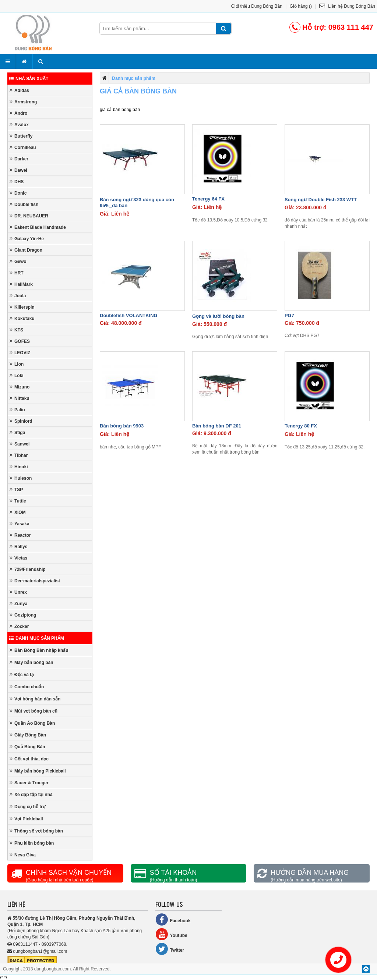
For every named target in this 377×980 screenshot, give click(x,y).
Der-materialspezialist (35, 581)
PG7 (289, 315)
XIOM (18, 512)
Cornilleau (23, 147)
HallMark (21, 284)
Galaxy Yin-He (27, 239)
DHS (17, 182)
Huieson (21, 478)
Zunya (18, 603)
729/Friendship (28, 569)
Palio (17, 410)
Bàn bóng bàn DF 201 (217, 426)
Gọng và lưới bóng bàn (218, 316)
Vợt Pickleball (26, 819)
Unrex (18, 592)
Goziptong (23, 615)
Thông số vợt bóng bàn (36, 831)
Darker (19, 159)
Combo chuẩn (27, 687)
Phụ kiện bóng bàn (32, 843)
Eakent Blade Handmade (38, 227)
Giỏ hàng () (301, 6)
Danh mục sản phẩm (37, 638)
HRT (17, 273)
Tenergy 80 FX (301, 426)
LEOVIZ (20, 353)
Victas (18, 558)
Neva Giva (23, 855)
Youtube (171, 934)
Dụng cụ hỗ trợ (27, 807)
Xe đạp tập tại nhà (31, 794)
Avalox (19, 125)
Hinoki (19, 467)
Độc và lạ (22, 674)
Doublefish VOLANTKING (129, 315)
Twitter (170, 949)
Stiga (17, 432)
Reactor (20, 535)
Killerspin (22, 307)
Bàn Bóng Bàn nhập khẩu (39, 650)
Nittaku (20, 398)
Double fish (24, 204)
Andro (18, 113)
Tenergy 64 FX (208, 199)
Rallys (18, 546)
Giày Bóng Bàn (28, 735)
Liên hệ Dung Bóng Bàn (347, 6)
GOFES (20, 341)
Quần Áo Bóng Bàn (32, 723)
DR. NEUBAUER (29, 216)
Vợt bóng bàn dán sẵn (35, 699)
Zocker (19, 626)
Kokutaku (22, 318)
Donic (18, 193)
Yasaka (20, 524)
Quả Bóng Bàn (27, 747)
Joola (18, 296)
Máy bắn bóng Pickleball (38, 771)
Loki (17, 375)
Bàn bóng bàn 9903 (122, 426)
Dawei (18, 170)
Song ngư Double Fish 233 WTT (321, 200)
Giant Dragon (26, 250)
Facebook (173, 919)
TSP (16, 489)
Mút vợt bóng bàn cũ (34, 711)
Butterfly (21, 136)
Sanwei (20, 444)
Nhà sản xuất (29, 79)
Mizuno (20, 387)
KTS (16, 330)
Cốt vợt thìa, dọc (29, 759)
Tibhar (19, 455)
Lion (17, 364)
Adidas (19, 90)
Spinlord (21, 421)
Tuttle (18, 501)
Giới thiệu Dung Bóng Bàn (257, 6)
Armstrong (23, 102)
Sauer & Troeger (29, 783)
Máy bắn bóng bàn (31, 662)
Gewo (18, 261)
